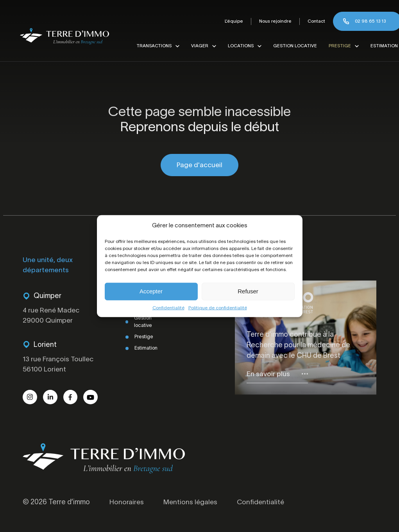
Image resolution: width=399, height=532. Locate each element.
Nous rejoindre (272, 21)
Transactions (151, 46)
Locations (238, 46)
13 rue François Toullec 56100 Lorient (59, 365)
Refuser (248, 291)
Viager (197, 46)
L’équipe (231, 21)
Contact (313, 21)
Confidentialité (168, 307)
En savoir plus (268, 375)
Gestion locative (292, 46)
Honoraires (127, 504)
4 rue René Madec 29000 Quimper (52, 316)
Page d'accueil (199, 165)
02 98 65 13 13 (367, 21)
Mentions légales (191, 504)
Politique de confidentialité (218, 307)
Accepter (151, 291)
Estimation (381, 46)
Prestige (337, 46)
